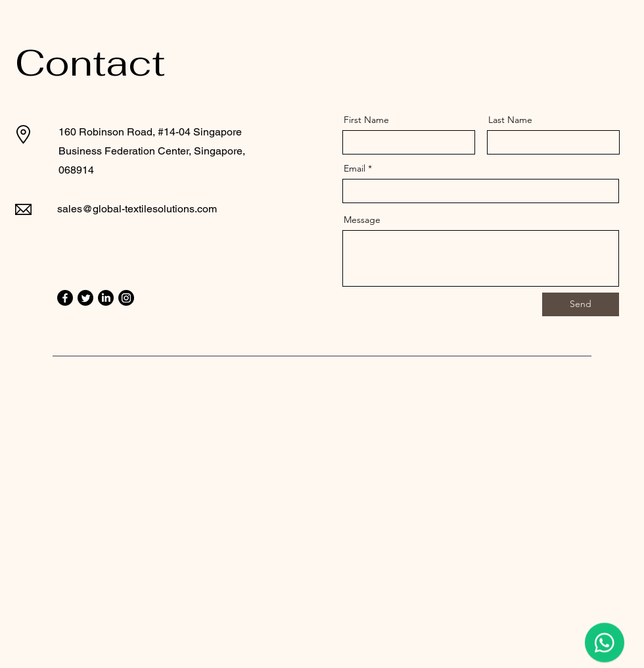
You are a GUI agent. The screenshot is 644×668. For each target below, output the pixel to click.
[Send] (581, 304)
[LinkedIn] (106, 298)
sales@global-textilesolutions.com (137, 209)
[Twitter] (85, 298)
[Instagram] (126, 298)
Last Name (510, 120)
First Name (366, 120)
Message (362, 220)
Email (355, 168)
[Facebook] (65, 298)
